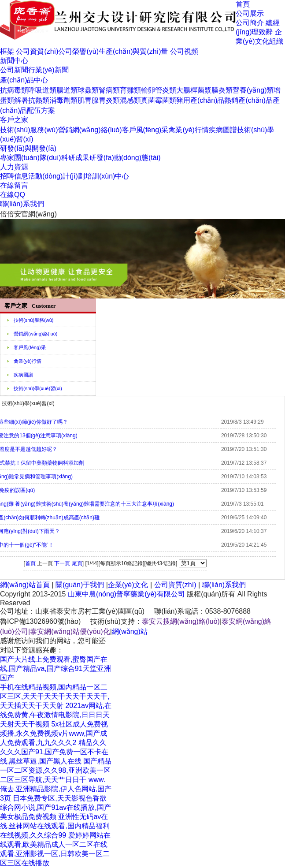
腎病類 (109, 90)
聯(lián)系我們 (22, 204)
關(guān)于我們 (80, 585)
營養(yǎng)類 (253, 90)
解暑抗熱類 (32, 100)
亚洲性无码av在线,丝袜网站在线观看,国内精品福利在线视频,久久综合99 (55, 826)
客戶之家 (14, 120)
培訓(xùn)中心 (107, 176)
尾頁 (77, 563)
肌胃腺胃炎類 (99, 100)
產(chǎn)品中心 (24, 80)
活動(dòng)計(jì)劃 (57, 176)
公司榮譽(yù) (78, 51)
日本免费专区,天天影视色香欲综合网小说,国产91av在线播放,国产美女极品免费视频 (56, 807)
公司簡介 (250, 23)
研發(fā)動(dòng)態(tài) (125, 158)
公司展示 (250, 13)
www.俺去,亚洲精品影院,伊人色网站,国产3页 (56, 789)
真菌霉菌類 (159, 100)
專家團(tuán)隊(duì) (31, 158)
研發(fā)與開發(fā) (28, 148)
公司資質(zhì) (37, 51)
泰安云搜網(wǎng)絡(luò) (181, 621)
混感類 (130, 100)
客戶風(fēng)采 (145, 130)
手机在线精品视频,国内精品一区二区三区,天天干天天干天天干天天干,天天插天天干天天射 (55, 696)
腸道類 (67, 90)
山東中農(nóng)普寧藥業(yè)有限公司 (126, 594)
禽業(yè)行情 (189, 130)
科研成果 (75, 158)
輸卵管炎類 (159, 90)
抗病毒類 (14, 90)
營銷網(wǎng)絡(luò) (90, 130)
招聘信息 (14, 176)
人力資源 (14, 167)
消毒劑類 (63, 100)
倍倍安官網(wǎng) (28, 214)
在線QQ (13, 195)
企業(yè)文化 (128, 585)
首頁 (243, 4)
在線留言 (14, 185)
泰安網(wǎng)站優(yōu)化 (70, 631)
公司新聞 (14, 70)
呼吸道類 (42, 90)
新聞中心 (14, 61)
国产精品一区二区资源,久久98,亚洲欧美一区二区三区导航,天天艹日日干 (56, 770)
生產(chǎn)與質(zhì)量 (133, 51)
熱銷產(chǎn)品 (248, 100)
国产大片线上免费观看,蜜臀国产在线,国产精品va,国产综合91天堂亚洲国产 (56, 669)
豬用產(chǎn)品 (200, 100)
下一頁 (62, 563)
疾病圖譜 (223, 130)
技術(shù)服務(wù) (29, 130)
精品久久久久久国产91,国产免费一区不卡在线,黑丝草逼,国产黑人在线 (54, 752)
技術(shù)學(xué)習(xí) (38, 388)
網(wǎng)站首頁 (25, 585)
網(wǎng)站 (130, 631)
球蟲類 (88, 90)
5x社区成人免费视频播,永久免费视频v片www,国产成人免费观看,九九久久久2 (54, 733)
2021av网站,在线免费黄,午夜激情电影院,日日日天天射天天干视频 (56, 715)
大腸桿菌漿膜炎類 (204, 90)
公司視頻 (184, 51)
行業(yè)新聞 (48, 70)
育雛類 (130, 90)
